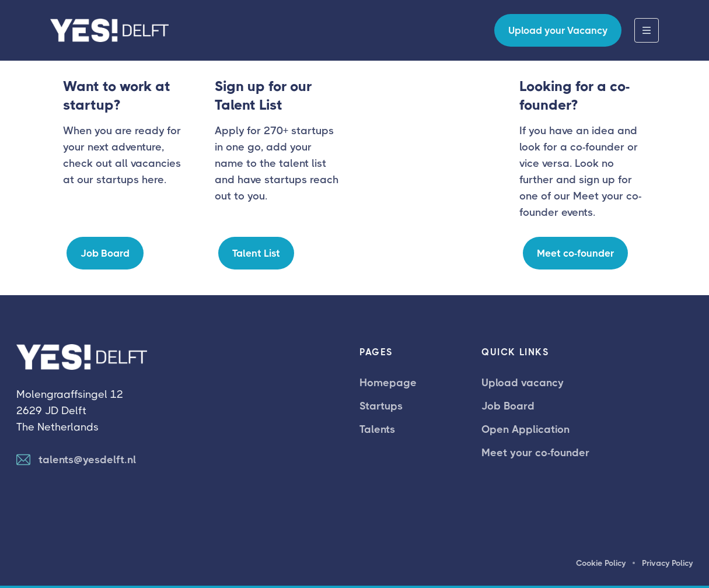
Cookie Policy (601, 563)
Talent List (256, 253)
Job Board (105, 253)
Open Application (525, 429)
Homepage (388, 383)
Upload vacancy (523, 383)
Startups (381, 406)
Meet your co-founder (535, 453)
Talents (377, 429)
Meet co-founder (575, 253)
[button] (647, 30)
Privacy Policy (667, 563)
